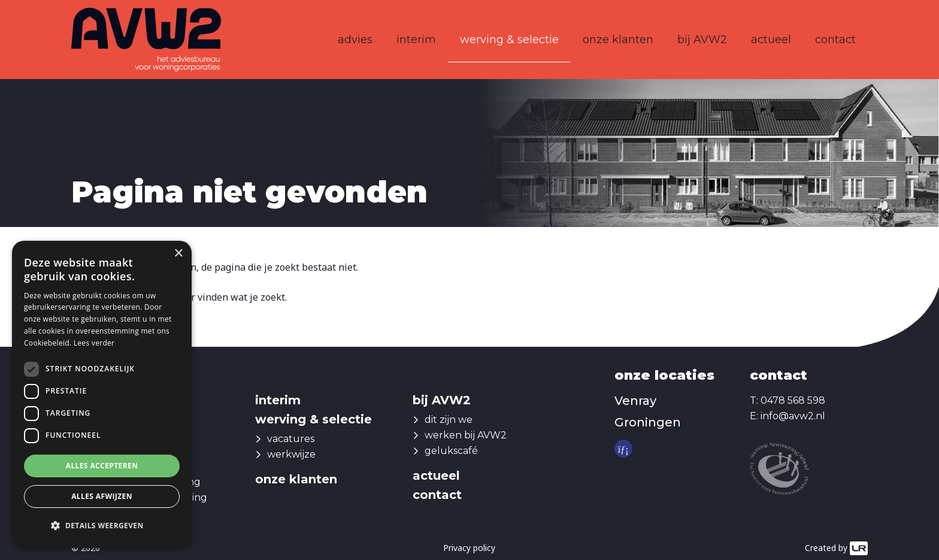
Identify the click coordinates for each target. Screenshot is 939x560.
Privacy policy (469, 548)
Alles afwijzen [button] (102, 496)
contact (835, 40)
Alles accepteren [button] (102, 466)
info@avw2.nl (793, 416)
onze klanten (618, 40)
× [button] (178, 254)
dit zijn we (449, 420)
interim (416, 40)
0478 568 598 (793, 400)
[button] (102, 526)
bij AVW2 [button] (702, 40)
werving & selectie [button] (509, 40)
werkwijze (291, 454)
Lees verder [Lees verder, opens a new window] (94, 343)
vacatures (291, 439)
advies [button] (355, 40)
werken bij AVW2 (466, 435)
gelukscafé (451, 451)
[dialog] (102, 394)
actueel (771, 40)
